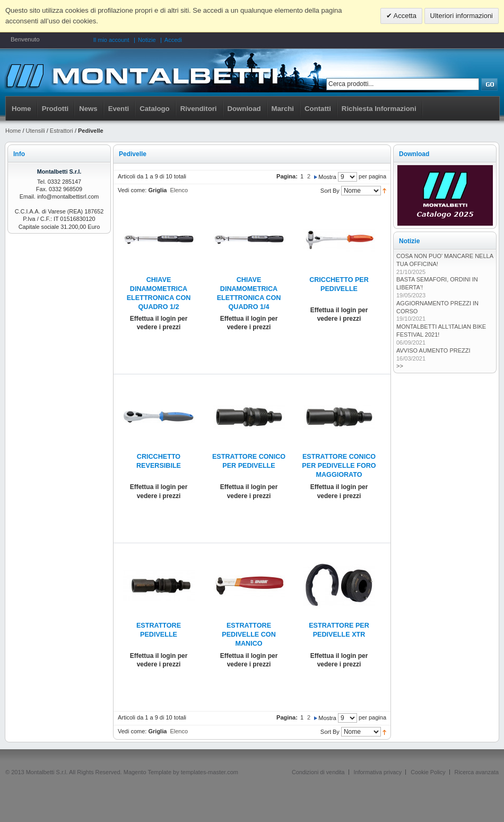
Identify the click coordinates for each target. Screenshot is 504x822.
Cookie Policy (428, 772)
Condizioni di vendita (318, 772)
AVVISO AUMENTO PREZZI (433, 350)
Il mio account (111, 40)
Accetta (404, 16)
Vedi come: (132, 190)
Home (21, 109)
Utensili (36, 131)
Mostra (327, 177)
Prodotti (55, 109)
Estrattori (62, 131)
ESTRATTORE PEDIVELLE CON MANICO (249, 635)
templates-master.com (210, 772)
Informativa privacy (378, 772)
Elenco (179, 190)
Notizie (147, 40)
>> (400, 366)
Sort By (330, 191)
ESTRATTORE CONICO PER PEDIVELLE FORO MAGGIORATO (339, 466)
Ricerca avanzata (477, 772)
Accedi (173, 40)
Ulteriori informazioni (462, 16)
